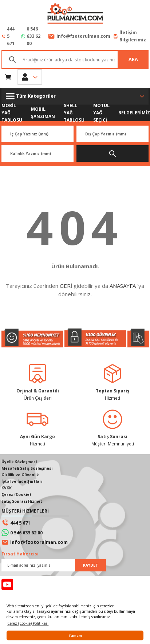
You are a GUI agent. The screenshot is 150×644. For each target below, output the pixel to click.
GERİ (66, 286)
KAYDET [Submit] (91, 565)
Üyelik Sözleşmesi (19, 462)
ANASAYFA (123, 286)
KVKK (7, 488)
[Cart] (8, 77)
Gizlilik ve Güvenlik (20, 475)
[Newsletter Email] (54, 565)
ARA (133, 59)
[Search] (75, 60)
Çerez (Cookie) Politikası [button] (28, 623)
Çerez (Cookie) (16, 494)
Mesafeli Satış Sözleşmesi (27, 468)
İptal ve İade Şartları (22, 481)
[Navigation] (75, 96)
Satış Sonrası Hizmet (22, 501)
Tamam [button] (75, 635)
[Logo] (75, 14)
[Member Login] (30, 77)
